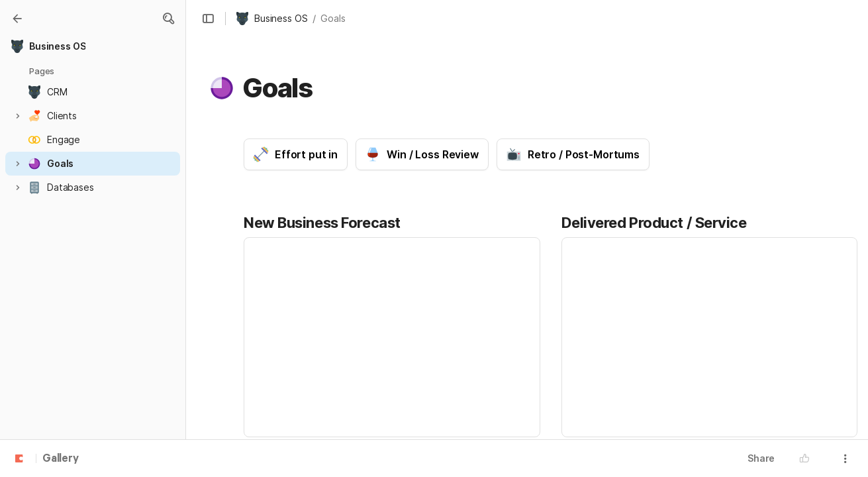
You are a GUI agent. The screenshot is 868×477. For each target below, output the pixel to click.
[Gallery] (17, 19)
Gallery (61, 459)
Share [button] (761, 458)
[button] (168, 19)
